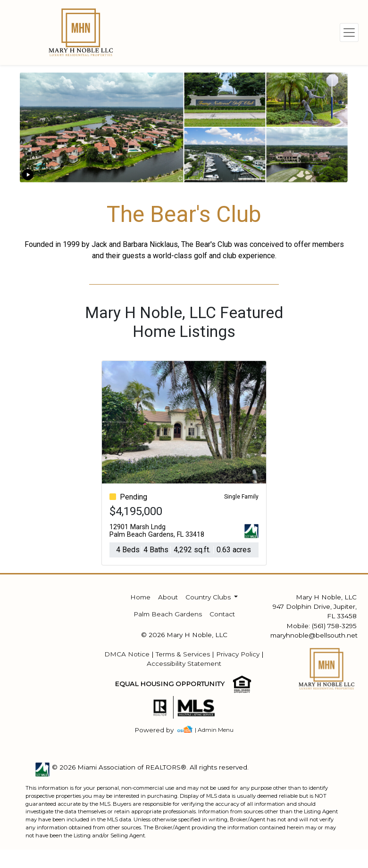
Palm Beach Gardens (168, 614)
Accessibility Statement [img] (184, 663)
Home (140, 597)
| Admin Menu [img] (214, 730)
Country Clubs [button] (209, 597)
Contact (222, 614)
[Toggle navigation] (349, 33)
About (168, 597)
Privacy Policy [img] (238, 654)
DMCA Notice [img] (127, 654)
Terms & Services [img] (183, 654)
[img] (160, 730)
